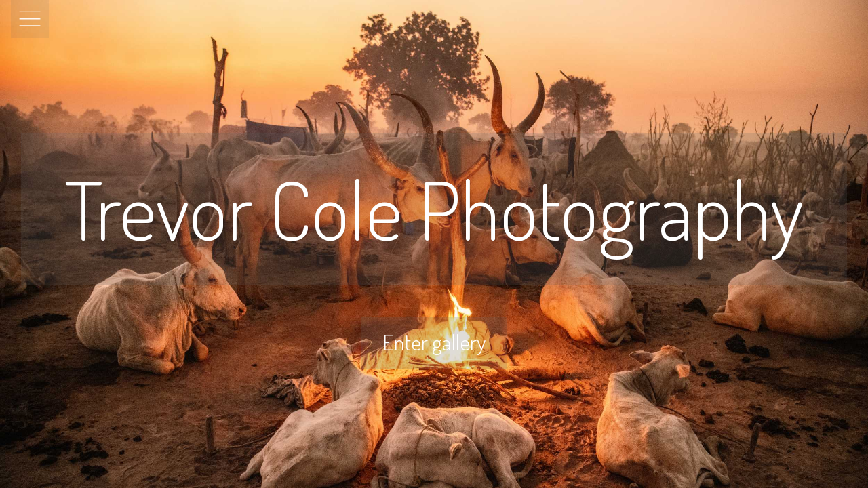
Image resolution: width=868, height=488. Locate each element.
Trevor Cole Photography (434, 208)
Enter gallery (434, 342)
